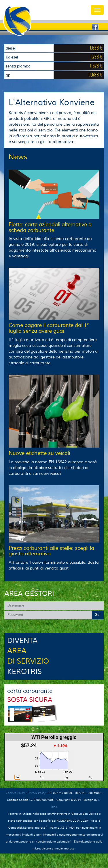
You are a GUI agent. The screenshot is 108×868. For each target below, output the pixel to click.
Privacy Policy (37, 793)
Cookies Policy (15, 793)
